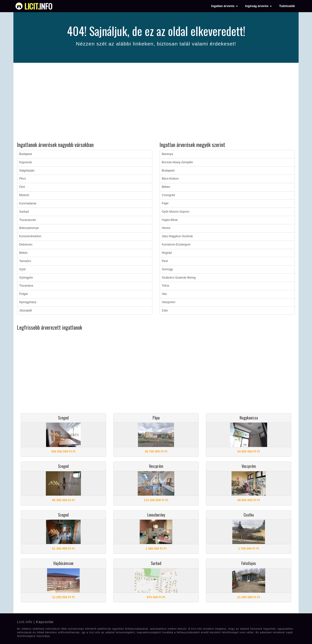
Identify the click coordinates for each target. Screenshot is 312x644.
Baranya (168, 154)
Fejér (165, 203)
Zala (165, 310)
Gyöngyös (26, 278)
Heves (166, 228)
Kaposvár (26, 162)
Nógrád (167, 253)
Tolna (166, 286)
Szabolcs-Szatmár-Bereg (179, 278)
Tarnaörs (25, 261)
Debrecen (26, 245)
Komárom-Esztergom (176, 245)
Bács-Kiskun (170, 179)
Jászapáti (26, 310)
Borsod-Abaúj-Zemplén (178, 162)
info (38, 6)
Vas (164, 294)
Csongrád (168, 195)
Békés (24, 253)
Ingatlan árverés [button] (224, 6)
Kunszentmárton (30, 236)
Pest (165, 261)
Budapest (26, 154)
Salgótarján (27, 171)
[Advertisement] (156, 103)
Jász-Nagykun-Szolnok (177, 236)
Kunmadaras (28, 203)
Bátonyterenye (29, 228)
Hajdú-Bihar (170, 220)
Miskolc (24, 195)
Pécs (23, 179)
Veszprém (169, 302)
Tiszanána (26, 286)
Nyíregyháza (28, 302)
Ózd (22, 187)
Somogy (167, 269)
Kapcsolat (45, 622)
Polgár (24, 294)
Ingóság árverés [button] (258, 6)
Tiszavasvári (28, 220)
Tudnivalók (287, 6)
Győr (23, 269)
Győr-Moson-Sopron (176, 212)
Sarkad (24, 212)
